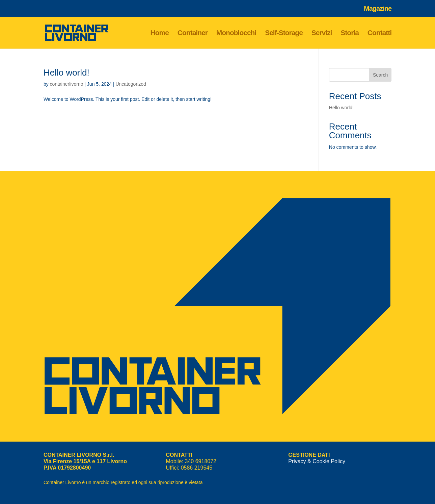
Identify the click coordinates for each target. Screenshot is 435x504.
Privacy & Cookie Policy (317, 461)
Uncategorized (131, 84)
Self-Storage (284, 33)
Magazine (378, 9)
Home (160, 33)
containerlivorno (67, 84)
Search (380, 75)
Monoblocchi (236, 33)
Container (193, 33)
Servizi (322, 33)
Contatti (379, 33)
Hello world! (66, 73)
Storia (350, 33)
